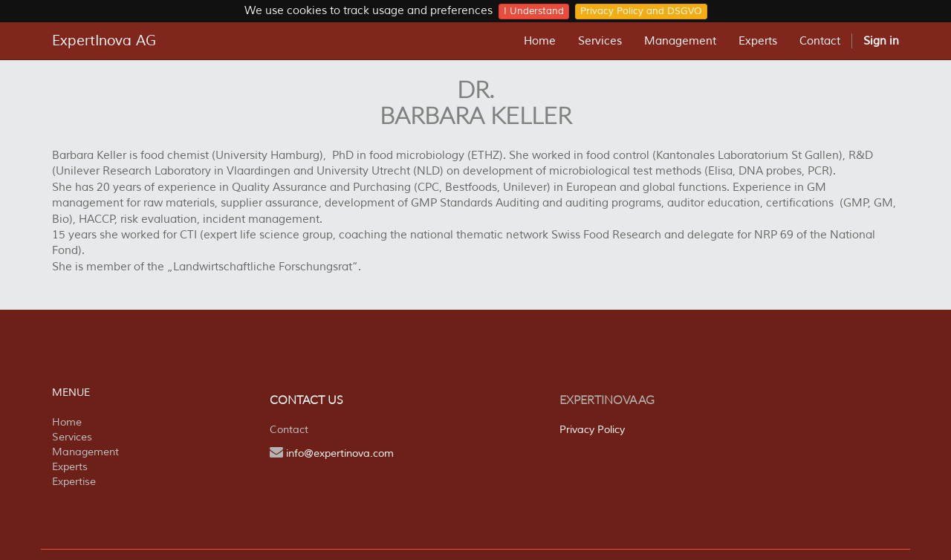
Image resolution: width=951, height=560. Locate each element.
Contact (289, 430)
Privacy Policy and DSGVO (641, 11)
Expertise (74, 482)
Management (85, 452)
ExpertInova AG (104, 41)
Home (67, 422)
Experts (70, 467)
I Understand (534, 11)
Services (72, 437)
